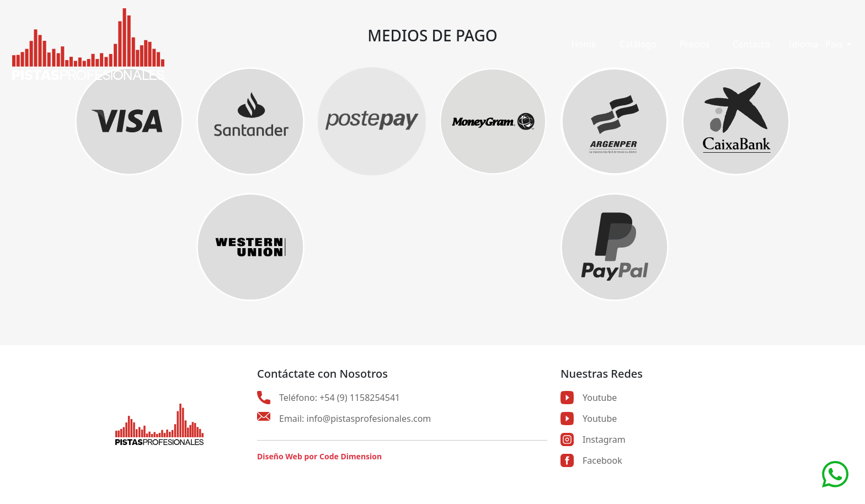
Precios (695, 44)
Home (584, 44)
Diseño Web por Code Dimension (319, 456)
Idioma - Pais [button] (817, 44)
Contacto (751, 44)
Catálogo (638, 44)
